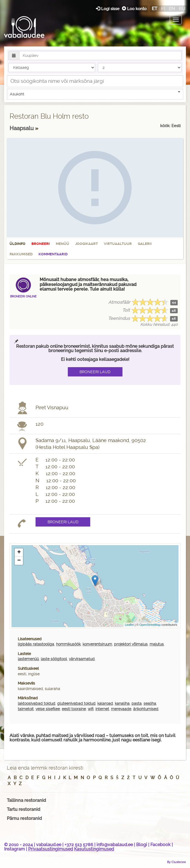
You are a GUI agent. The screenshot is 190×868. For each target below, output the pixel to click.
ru (182, 8)
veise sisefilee (48, 709)
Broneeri (41, 244)
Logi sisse (108, 9)
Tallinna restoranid (26, 800)
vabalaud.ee (49, 845)
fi (163, 8)
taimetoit (26, 709)
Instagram (14, 849)
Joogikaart (87, 244)
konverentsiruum (97, 644)
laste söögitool (54, 659)
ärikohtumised (146, 709)
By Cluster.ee (176, 862)
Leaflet (129, 625)
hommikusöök (68, 644)
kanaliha (122, 703)
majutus (157, 644)
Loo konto (134, 9)
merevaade (121, 709)
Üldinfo (17, 244)
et (154, 8)
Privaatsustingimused (51, 849)
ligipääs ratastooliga (36, 644)
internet (102, 709)
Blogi (142, 845)
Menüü (62, 244)
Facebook (160, 845)
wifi (91, 709)
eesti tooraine (74, 709)
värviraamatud (82, 659)
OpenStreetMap (150, 625)
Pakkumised (21, 254)
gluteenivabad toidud (76, 703)
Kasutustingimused (94, 849)
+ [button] (19, 553)
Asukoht (95, 94)
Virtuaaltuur (118, 244)
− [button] (19, 561)
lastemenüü (28, 659)
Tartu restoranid (24, 809)
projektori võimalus (131, 644)
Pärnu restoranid (24, 818)
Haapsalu (22, 128)
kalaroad (105, 703)
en (172, 8)
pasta (137, 703)
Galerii (145, 244)
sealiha (150, 703)
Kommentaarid (53, 254)
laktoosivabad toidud (36, 703)
